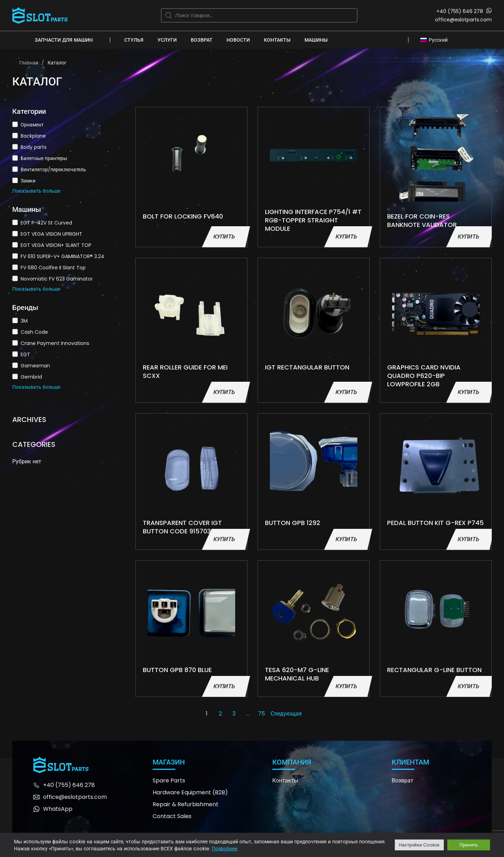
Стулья (134, 40)
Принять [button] (469, 845)
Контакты (277, 40)
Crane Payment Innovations (55, 343)
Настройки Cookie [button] (419, 845)
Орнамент (32, 125)
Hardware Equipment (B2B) (190, 792)
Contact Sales (172, 816)
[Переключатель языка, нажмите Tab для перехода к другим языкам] (436, 40)
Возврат (202, 40)
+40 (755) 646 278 (460, 11)
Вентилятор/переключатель (53, 170)
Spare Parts (169, 780)
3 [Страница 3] (234, 714)
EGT (25, 354)
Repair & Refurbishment (185, 804)
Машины (316, 40)
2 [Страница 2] (220, 714)
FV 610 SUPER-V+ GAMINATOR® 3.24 (62, 256)
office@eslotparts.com (463, 20)
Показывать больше (36, 191)
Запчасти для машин (64, 40)
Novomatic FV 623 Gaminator (57, 279)
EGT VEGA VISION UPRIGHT (51, 234)
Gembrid (31, 377)
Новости (238, 40)
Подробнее (224, 849)
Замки (28, 181)
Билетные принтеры (44, 158)
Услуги (167, 40)
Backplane (33, 136)
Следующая (286, 714)
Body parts (34, 147)
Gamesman (35, 366)
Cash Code (34, 332)
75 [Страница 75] (261, 714)
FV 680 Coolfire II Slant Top (53, 268)
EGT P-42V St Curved (46, 223)
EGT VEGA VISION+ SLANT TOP (56, 245)
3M (24, 321)
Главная (29, 63)
